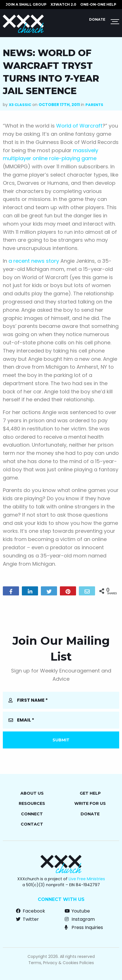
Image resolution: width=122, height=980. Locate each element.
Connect (32, 814)
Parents (94, 105)
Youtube (77, 911)
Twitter (27, 919)
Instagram (80, 919)
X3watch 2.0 (63, 4)
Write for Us (90, 803)
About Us (32, 793)
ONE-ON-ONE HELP (98, 4)
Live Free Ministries (87, 879)
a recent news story (34, 261)
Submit (61, 740)
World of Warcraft (79, 126)
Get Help (90, 793)
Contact (32, 824)
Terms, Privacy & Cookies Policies (61, 963)
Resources (32, 803)
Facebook (30, 911)
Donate (97, 19)
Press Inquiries (84, 927)
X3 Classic (20, 105)
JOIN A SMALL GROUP (26, 4)
